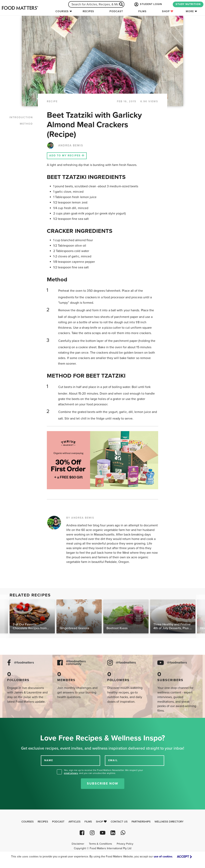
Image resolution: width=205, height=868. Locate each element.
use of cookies (163, 857)
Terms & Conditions (100, 844)
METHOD (26, 124)
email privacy (71, 773)
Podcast (116, 11)
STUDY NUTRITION (188, 4)
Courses (62, 11)
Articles (74, 822)
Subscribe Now (103, 784)
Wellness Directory (169, 822)
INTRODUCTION (21, 117)
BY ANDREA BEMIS (80, 518)
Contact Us (119, 822)
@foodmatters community (76, 663)
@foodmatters (24, 663)
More (190, 11)
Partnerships (141, 822)
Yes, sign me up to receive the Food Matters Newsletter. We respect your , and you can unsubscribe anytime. (103, 772)
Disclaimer (78, 844)
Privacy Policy (125, 844)
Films (142, 11)
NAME (49, 760)
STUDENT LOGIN (148, 4)
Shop (168, 11)
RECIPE (52, 101)
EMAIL (113, 760)
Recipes (88, 11)
